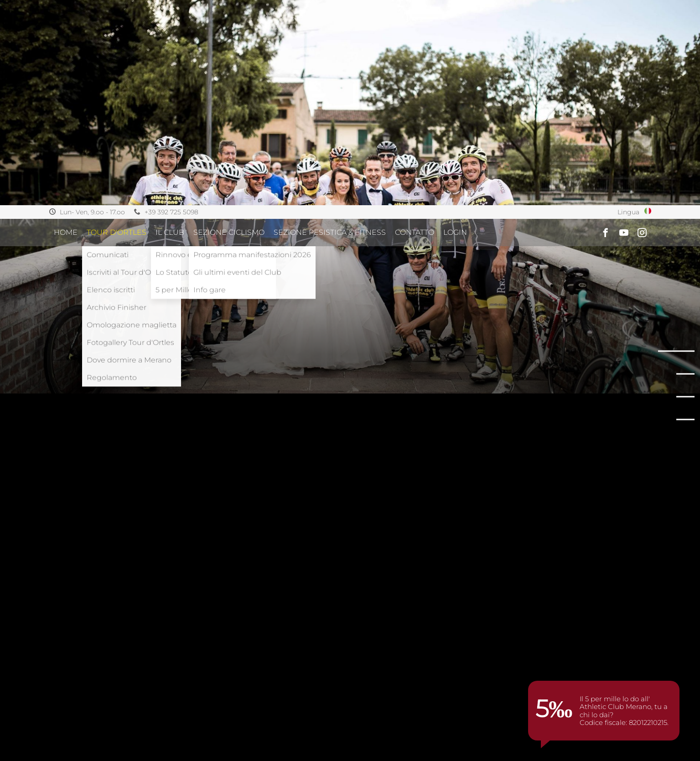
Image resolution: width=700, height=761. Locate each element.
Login (455, 27)
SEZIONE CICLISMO (229, 27)
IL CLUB (170, 27)
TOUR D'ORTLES (117, 27)
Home (66, 27)
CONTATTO (415, 27)
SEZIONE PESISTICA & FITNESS (330, 27)
